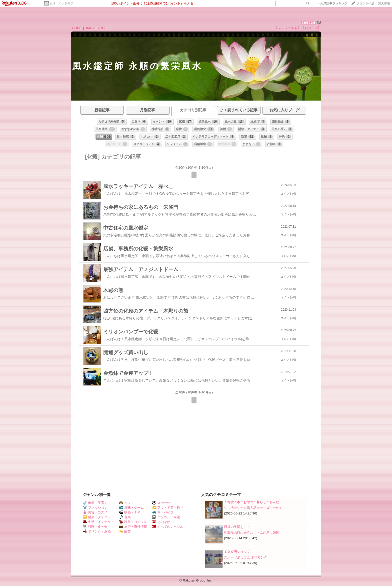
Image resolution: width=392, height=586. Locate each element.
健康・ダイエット (98, 517)
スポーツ (161, 503)
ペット (126, 503)
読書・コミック (133, 522)
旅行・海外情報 (133, 527)
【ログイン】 (311, 28)
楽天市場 (384, 4)
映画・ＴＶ (130, 512)
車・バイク (163, 512)
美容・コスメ (95, 512)
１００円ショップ (237, 552)
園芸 (125, 531)
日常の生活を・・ (237, 527)
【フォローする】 (287, 28)
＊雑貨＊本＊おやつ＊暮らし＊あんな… (253, 502)
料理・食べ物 (95, 527)
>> (332, 4)
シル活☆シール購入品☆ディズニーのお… (255, 508)
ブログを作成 (365, 4)
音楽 (125, 517)
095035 (309, 23)
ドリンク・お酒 (97, 531)
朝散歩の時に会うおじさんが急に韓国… (253, 533)
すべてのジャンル (168, 527)
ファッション (95, 508)
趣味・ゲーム (131, 508)
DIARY (90, 28)
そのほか (161, 522)
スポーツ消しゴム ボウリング (246, 557)
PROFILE (105, 28)
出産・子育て (95, 503)
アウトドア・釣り (168, 508)
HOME (77, 28)
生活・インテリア (61, 4)
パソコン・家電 (166, 517)
